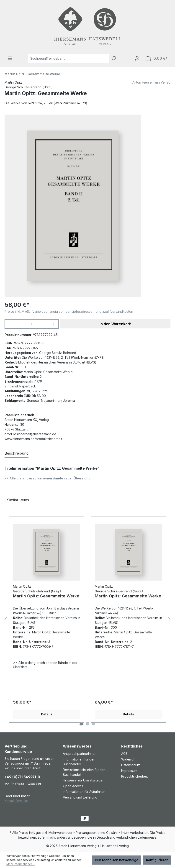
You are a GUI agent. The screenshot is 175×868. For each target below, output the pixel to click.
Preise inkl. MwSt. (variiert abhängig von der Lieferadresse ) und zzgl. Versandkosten (69, 311)
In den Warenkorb (116, 324)
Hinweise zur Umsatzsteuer (83, 780)
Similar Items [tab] (18, 500)
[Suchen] (114, 58)
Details (47, 714)
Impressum (129, 771)
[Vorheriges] (6, 619)
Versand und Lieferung (80, 797)
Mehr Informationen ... (21, 864)
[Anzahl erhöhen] (54, 324)
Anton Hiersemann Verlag (151, 82)
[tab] (17, 453)
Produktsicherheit (134, 776)
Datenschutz (131, 765)
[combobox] (68, 58)
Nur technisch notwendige (117, 860)
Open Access (73, 786)
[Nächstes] (169, 619)
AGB (124, 754)
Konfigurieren (157, 860)
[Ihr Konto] (137, 58)
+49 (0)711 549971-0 (22, 777)
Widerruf (128, 759)
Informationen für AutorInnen (84, 792)
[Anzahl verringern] (9, 324)
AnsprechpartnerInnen (80, 754)
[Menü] (10, 58)
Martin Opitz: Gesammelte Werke (46, 596)
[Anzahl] (32, 324)
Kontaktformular (16, 801)
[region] (87, 206)
